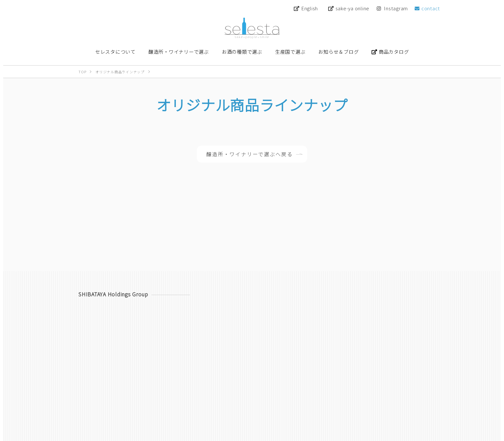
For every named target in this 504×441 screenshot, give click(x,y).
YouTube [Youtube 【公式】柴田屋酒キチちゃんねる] (379, 396)
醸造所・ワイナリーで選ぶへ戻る (250, 155)
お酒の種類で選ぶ (322, 410)
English (306, 8)
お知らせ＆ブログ (405, 410)
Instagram (392, 8)
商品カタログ (255, 396)
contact (427, 8)
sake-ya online (349, 8)
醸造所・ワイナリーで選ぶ (265, 410)
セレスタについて (208, 410)
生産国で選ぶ (364, 410)
